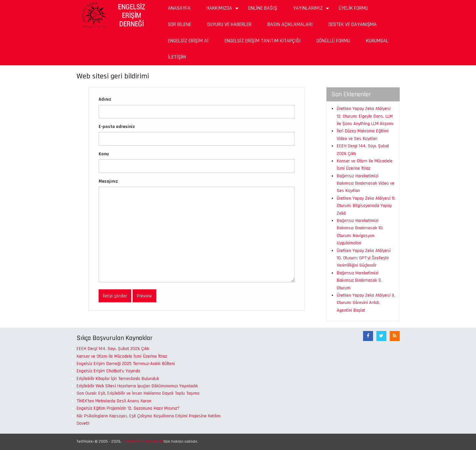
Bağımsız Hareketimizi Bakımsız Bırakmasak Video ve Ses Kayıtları (366, 183)
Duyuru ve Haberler (229, 24)
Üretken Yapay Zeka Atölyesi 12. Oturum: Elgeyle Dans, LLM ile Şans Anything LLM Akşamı (365, 116)
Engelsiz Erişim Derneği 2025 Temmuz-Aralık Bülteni (126, 364)
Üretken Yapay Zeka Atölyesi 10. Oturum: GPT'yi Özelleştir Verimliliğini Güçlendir (364, 258)
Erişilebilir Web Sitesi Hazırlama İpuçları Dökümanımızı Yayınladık (137, 386)
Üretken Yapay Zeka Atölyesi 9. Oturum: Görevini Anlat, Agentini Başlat (366, 303)
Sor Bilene (180, 24)
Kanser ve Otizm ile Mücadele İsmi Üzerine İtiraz (122, 356)
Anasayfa (179, 8)
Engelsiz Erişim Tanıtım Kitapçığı (262, 41)
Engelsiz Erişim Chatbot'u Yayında (108, 371)
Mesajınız (108, 181)
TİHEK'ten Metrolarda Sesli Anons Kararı (114, 401)
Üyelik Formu (353, 8)
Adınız (105, 99)
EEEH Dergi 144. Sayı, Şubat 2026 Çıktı (113, 349)
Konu (104, 154)
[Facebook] (368, 336)
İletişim (177, 57)
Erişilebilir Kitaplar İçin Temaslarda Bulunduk (118, 379)
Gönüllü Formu (333, 41)
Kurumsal (377, 41)
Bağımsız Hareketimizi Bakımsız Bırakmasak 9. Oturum (359, 280)
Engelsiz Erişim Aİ (188, 41)
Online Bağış (263, 8)
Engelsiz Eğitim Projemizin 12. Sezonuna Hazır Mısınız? (128, 408)
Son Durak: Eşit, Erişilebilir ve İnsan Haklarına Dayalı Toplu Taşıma (138, 393)
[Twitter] (381, 336)
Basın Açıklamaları (290, 24)
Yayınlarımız (312, 10)
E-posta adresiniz (117, 127)
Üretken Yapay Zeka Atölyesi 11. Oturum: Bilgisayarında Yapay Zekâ (366, 206)
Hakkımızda (223, 10)
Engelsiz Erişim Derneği (143, 441)
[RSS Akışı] (395, 336)
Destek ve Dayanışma (353, 24)
